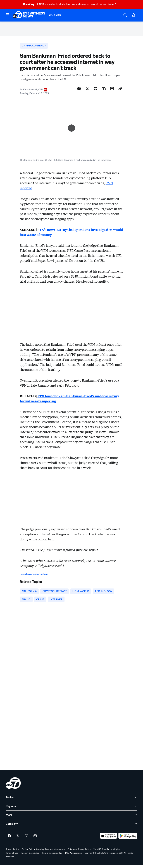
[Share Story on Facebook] (79, 91)
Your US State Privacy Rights (107, 852)
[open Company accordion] (71, 827)
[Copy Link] (120, 91)
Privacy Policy (12, 852)
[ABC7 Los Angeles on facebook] (9, 839)
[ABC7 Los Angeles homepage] (29, 15)
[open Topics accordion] (71, 800)
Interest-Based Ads (30, 856)
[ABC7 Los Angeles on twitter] (18, 839)
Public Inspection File (52, 856)
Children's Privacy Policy (79, 852)
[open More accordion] (71, 818)
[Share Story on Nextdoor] (104, 91)
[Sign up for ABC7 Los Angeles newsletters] (35, 839)
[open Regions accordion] (71, 809)
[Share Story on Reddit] (96, 91)
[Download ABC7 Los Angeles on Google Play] (128, 839)
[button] (8, 15)
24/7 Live (55, 15)
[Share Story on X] (87, 91)
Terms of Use (12, 856)
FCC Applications (73, 856)
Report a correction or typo (34, 576)
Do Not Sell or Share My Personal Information (43, 852)
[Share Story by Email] (112, 91)
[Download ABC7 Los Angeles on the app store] (109, 839)
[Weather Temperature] (114, 15)
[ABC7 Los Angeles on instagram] (27, 839)
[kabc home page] (13, 786)
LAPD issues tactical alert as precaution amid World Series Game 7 (71, 4)
